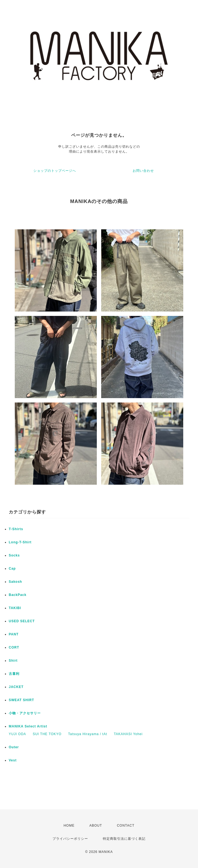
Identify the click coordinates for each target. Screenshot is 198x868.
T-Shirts (16, 529)
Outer (14, 747)
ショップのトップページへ (55, 171)
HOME (69, 826)
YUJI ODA (17, 734)
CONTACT (126, 826)
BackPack (18, 595)
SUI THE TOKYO (47, 734)
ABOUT (96, 826)
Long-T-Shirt (20, 542)
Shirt (13, 661)
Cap (12, 569)
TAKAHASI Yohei (128, 734)
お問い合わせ (143, 171)
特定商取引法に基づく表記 (124, 839)
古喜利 (14, 674)
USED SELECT (22, 621)
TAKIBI (15, 608)
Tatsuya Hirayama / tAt (88, 734)
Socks (14, 555)
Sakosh (15, 582)
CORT (14, 647)
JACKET (16, 687)
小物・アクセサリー (25, 713)
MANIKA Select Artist (28, 726)
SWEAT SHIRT (21, 700)
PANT (14, 634)
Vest (13, 760)
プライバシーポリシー (70, 839)
